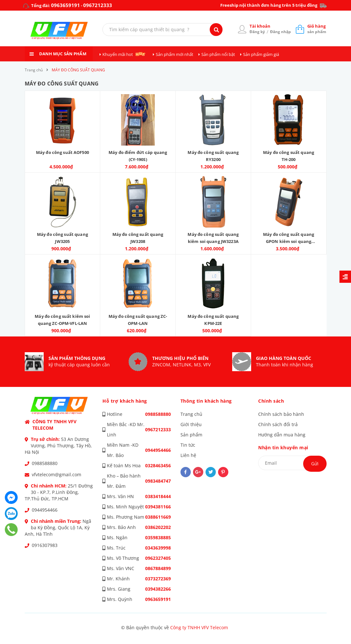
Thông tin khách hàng (206, 401)
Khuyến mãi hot (118, 54)
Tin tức (188, 445)
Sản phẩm (191, 435)
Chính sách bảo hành (281, 414)
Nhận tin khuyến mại (283, 447)
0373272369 (158, 579)
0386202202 (158, 527)
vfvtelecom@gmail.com (57, 474)
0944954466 (45, 510)
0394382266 (158, 589)
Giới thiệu (191, 424)
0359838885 (158, 537)
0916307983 (45, 545)
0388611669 (158, 517)
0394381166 (158, 507)
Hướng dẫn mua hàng (282, 435)
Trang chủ (191, 414)
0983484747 (158, 481)
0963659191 (66, 5)
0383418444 (158, 496)
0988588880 (45, 463)
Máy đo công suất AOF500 (62, 152)
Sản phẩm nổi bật (218, 54)
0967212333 (98, 5)
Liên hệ (188, 455)
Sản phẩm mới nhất (175, 54)
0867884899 (158, 568)
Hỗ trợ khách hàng (125, 401)
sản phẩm (317, 29)
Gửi (315, 464)
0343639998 (158, 548)
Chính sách (271, 401)
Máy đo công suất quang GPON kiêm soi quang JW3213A (289, 241)
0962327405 (158, 558)
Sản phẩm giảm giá (261, 54)
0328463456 (158, 465)
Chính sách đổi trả (278, 424)
